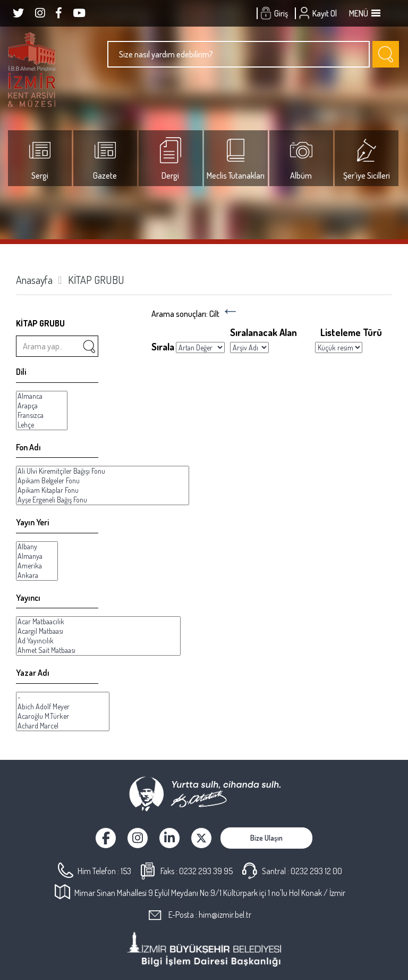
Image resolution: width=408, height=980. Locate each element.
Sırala (163, 346)
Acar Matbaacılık (98, 622)
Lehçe (42, 425)
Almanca (42, 396)
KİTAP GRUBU (96, 280)
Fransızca (42, 415)
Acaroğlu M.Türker (63, 716)
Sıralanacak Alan (263, 332)
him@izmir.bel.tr (225, 915)
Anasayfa (34, 280)
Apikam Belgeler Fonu (103, 481)
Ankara (37, 575)
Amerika (37, 566)
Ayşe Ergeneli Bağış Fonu (103, 500)
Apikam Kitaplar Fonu (103, 490)
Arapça (42, 406)
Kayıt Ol (319, 13)
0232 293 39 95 (206, 871)
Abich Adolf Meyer (63, 707)
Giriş (275, 13)
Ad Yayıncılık (98, 641)
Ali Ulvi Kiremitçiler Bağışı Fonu (103, 471)
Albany (37, 547)
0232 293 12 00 (316, 871)
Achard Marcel (63, 726)
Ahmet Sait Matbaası (98, 650)
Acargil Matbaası (98, 631)
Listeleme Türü (351, 332)
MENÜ (364, 13)
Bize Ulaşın (266, 838)
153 (126, 871)
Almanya (37, 556)
